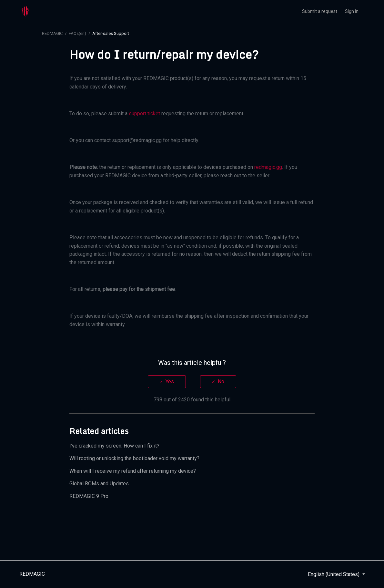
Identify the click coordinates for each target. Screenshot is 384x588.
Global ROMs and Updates (99, 484)
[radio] (167, 382)
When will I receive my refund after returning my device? (133, 471)
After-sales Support (111, 33)
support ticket (144, 113)
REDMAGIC (52, 33)
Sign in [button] (352, 11)
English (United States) (334, 574)
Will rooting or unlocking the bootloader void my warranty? (134, 458)
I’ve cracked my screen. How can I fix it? (114, 446)
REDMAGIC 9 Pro (89, 496)
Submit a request (320, 11)
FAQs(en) (77, 33)
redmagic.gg (268, 167)
